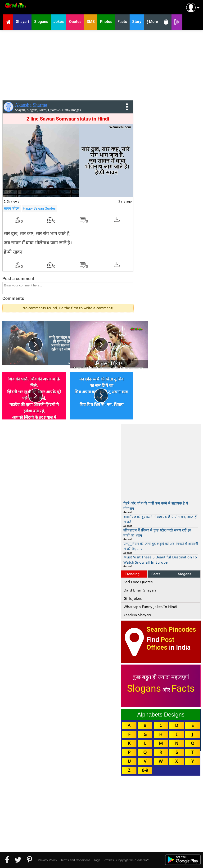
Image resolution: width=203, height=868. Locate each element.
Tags (97, 860)
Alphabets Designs (161, 715)
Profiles (109, 860)
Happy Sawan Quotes (39, 208)
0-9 (145, 770)
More (152, 22)
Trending (132, 574)
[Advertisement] (101, 64)
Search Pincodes (171, 629)
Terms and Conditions (75, 860)
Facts (156, 574)
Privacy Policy (47, 860)
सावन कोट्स (12, 208)
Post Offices (160, 643)
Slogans (185, 574)
